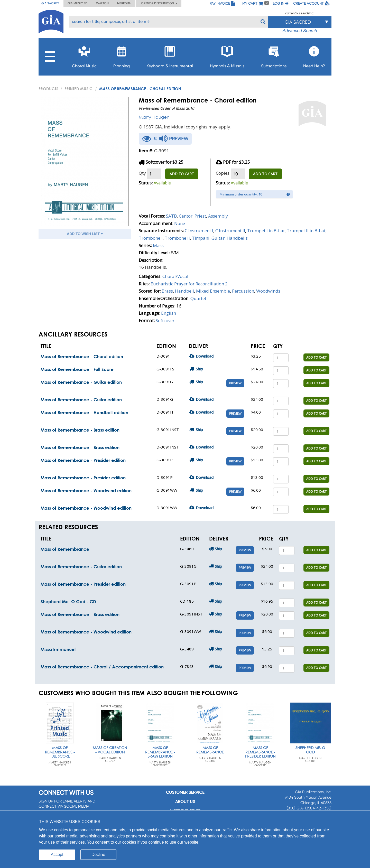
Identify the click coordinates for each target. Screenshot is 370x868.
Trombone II (177, 238)
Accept (57, 855)
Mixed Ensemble (213, 291)
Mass (158, 245)
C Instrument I (199, 231)
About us (185, 802)
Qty (142, 173)
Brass (167, 291)
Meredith (124, 3)
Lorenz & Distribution (159, 3)
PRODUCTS (48, 89)
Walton (102, 3)
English (169, 313)
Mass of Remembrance (65, 549)
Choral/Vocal (175, 276)
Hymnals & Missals (227, 55)
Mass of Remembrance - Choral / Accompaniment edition (102, 667)
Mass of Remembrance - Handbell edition (84, 412)
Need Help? (314, 55)
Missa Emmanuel (58, 649)
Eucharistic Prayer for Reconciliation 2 (189, 284)
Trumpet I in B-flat (266, 231)
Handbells (237, 238)
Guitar (218, 238)
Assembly (218, 216)
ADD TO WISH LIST (85, 234)
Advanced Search (300, 31)
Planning (122, 55)
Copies (223, 173)
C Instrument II (230, 231)
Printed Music (78, 89)
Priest (200, 216)
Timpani (201, 238)
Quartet (198, 298)
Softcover (165, 320)
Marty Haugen (154, 117)
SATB (171, 216)
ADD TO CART (182, 174)
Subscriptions (274, 55)
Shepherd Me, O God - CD (68, 601)
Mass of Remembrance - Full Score (77, 369)
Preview (235, 383)
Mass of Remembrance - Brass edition (80, 430)
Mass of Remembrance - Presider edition (83, 460)
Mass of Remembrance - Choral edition (82, 356)
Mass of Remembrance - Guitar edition (81, 382)
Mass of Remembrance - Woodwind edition (86, 491)
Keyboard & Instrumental (170, 55)
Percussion (243, 291)
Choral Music (84, 55)
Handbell (184, 291)
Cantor (186, 216)
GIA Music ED (78, 3)
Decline (98, 855)
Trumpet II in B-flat (306, 231)
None (180, 223)
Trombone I (151, 238)
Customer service (185, 792)
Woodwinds (268, 291)
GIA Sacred (50, 3)
